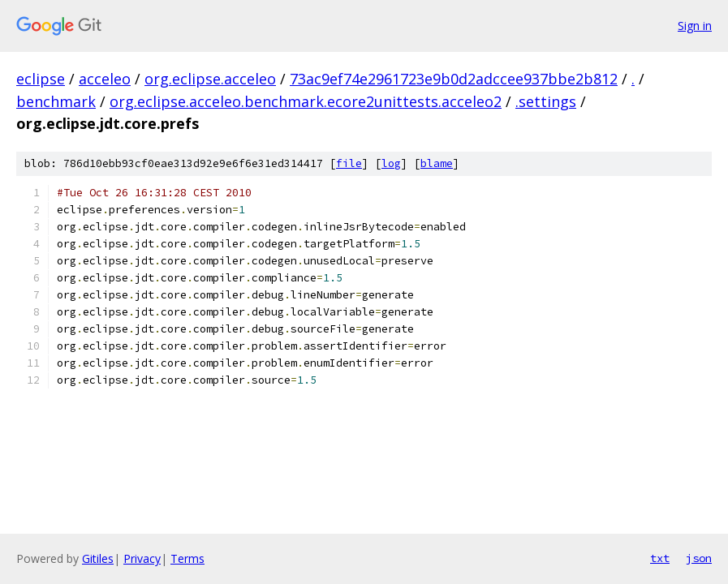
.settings (546, 101)
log (391, 163)
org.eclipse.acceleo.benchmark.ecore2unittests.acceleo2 (306, 101)
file (349, 163)
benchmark (56, 101)
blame (437, 163)
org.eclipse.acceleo (210, 79)
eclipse (41, 79)
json (699, 558)
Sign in (695, 26)
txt (660, 558)
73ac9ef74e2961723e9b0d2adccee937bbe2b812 (454, 79)
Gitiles (98, 558)
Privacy (142, 558)
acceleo (105, 79)
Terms (187, 558)
